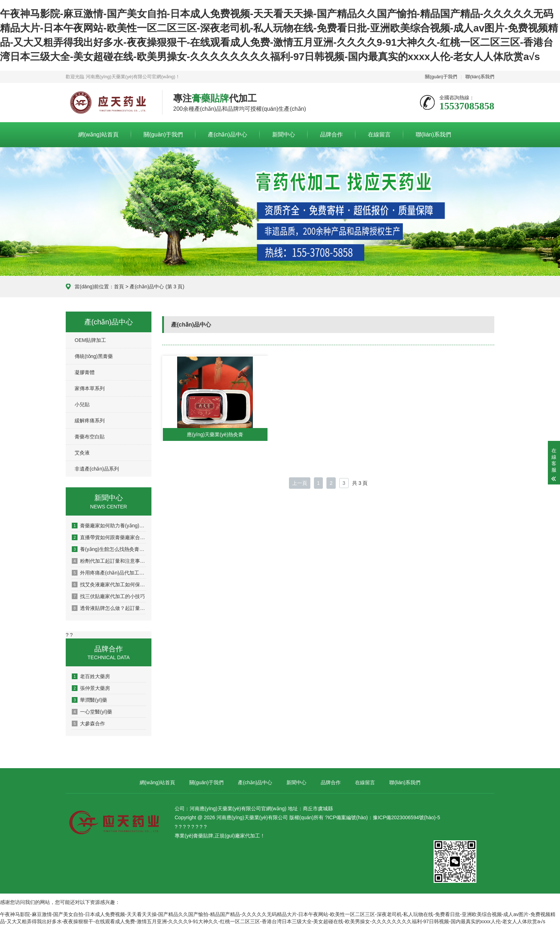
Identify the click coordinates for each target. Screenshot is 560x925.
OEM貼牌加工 (90, 340)
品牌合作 (331, 135)
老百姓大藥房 (91, 676)
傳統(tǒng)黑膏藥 (94, 356)
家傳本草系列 (90, 388)
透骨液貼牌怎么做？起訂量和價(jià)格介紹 (109, 608)
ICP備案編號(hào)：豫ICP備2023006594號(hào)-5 (384, 817)
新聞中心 (284, 135)
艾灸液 (82, 453)
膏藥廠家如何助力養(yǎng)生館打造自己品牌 (109, 526)
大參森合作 (88, 723)
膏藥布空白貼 (90, 437)
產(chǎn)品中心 (227, 135)
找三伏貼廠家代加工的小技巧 (108, 596)
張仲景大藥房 (91, 688)
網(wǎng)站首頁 (98, 135)
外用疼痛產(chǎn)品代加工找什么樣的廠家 (109, 573)
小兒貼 (82, 404)
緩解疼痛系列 (90, 421)
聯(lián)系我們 (480, 77)
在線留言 (379, 135)
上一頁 (300, 483)
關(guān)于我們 (441, 77)
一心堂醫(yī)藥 (92, 712)
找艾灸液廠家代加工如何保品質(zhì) (109, 585)
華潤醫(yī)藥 (89, 700)
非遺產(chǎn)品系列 (97, 469)
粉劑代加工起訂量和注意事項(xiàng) (109, 561)
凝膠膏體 (85, 372)
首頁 (119, 287)
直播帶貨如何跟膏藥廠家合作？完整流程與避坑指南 (109, 537)
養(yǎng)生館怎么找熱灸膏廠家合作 (109, 549)
